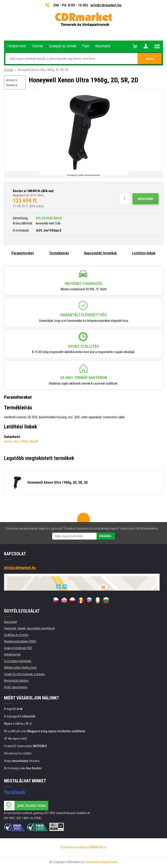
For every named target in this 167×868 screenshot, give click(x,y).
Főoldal (9, 70)
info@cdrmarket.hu (106, 5)
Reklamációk (12, 654)
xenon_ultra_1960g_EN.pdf (21, 441)
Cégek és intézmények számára (24, 674)
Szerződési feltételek (18, 661)
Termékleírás (59, 253)
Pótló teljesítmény (16, 687)
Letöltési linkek (144, 253)
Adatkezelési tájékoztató (20, 668)
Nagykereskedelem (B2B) (20, 641)
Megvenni (146, 199)
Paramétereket (23, 253)
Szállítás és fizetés (16, 635)
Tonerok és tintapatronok (101, 862)
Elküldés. (106, 536)
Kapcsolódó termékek (101, 253)
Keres (150, 59)
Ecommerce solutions (75, 847)
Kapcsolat (11, 622)
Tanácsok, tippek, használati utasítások (29, 628)
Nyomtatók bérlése (16, 681)
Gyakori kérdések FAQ (18, 648)
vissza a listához (12, 83)
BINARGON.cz (98, 847)
